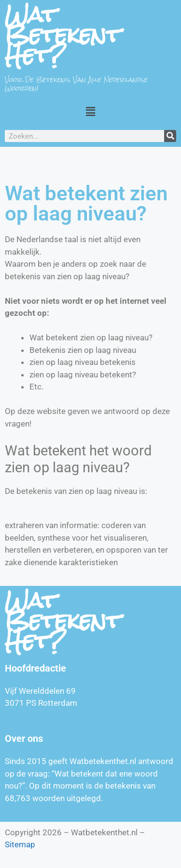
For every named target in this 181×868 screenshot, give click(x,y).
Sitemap (20, 844)
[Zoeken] (170, 136)
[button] (90, 111)
